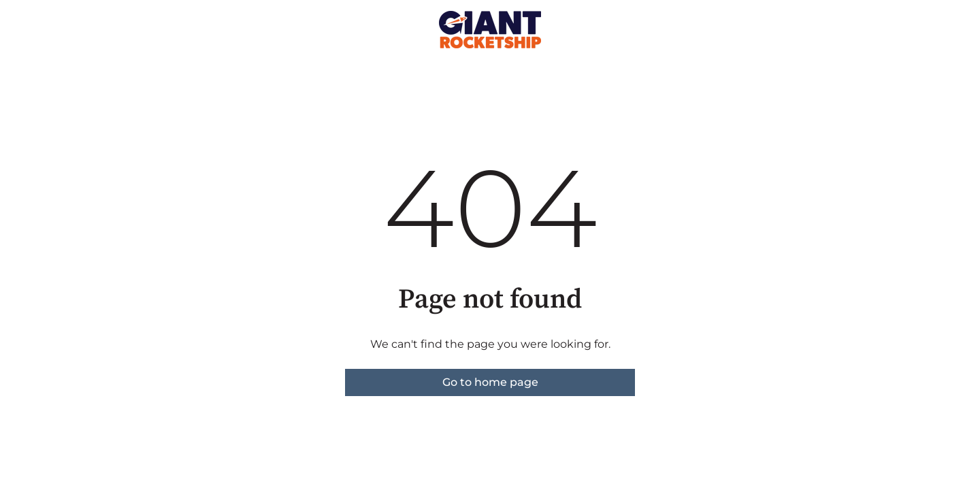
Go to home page (490, 382)
